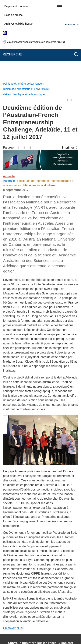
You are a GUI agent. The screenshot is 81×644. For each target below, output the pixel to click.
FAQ (68, 604)
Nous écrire (53, 604)
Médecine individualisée (39, 109)
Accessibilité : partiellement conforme (52, 609)
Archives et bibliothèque (18, 24)
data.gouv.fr (47, 634)
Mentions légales (17, 609)
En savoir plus (13, 552)
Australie (9, 104)
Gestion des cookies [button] (60, 614)
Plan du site (35, 604)
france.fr (31, 634)
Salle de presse (14, 15)
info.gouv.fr (67, 630)
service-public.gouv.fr (19, 630)
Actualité (9, 100)
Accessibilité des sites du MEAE (26, 614)
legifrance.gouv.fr (45, 630)
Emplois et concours (16, 6)
